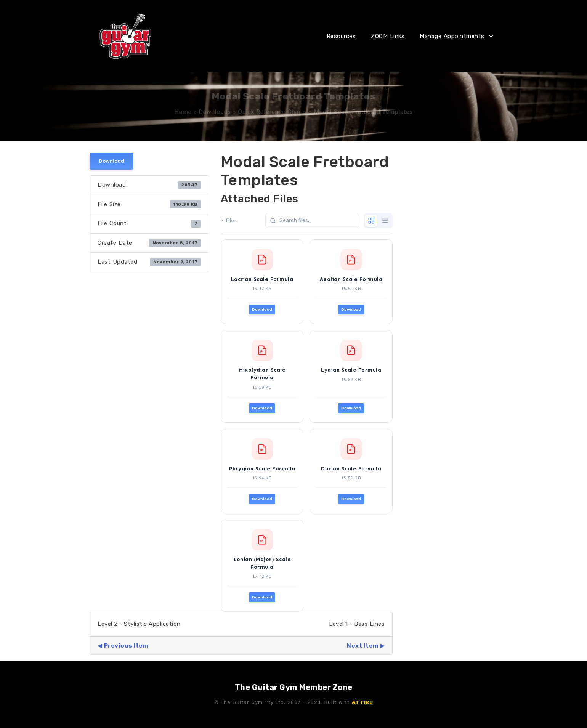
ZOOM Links (388, 36)
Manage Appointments (452, 36)
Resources (341, 36)
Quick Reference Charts (272, 112)
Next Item (363, 646)
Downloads (215, 112)
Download (111, 161)
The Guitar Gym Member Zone (294, 687)
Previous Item (126, 646)
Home (183, 112)
